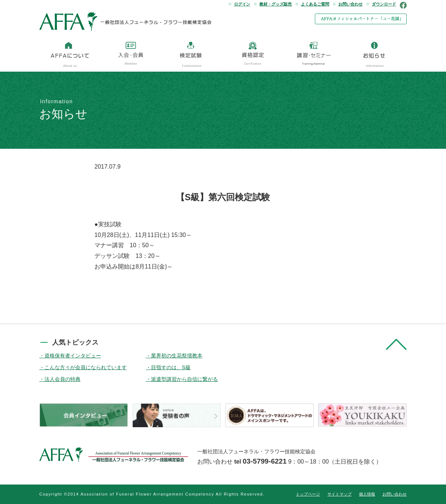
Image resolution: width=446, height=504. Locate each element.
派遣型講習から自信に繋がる (184, 379)
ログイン (242, 4)
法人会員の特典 (62, 379)
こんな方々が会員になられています (86, 367)
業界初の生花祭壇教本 (177, 356)
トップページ (308, 494)
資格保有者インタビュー (73, 356)
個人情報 (367, 494)
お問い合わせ (350, 4)
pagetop (396, 344)
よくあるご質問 (315, 4)
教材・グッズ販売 (276, 4)
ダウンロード (384, 4)
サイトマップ (339, 494)
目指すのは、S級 (171, 367)
